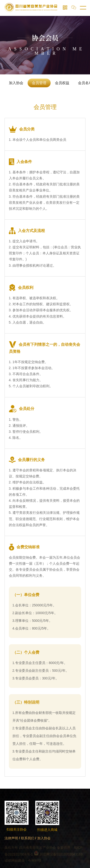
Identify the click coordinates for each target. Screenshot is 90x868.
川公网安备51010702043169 (58, 854)
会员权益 (62, 83)
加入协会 (16, 83)
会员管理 (39, 83)
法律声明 (11, 838)
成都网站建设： (16, 861)
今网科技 (35, 861)
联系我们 (28, 838)
